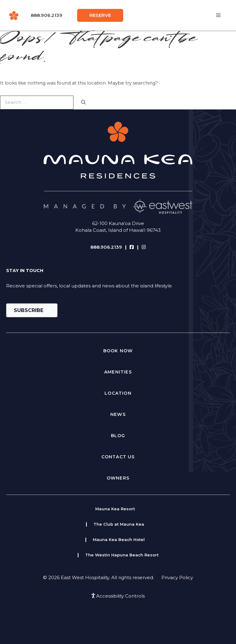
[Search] (83, 103)
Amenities (118, 372)
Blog (118, 436)
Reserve (100, 15)
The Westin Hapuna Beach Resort (122, 555)
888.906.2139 (47, 15)
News (118, 414)
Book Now (118, 351)
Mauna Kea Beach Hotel (119, 539)
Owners (118, 478)
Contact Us (118, 457)
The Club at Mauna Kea (119, 524)
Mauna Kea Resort (115, 509)
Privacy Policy (177, 577)
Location (118, 393)
